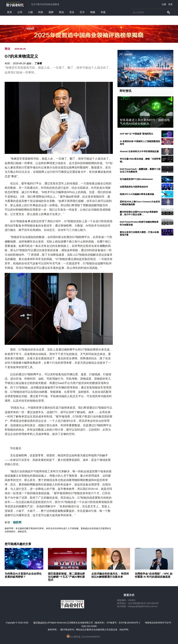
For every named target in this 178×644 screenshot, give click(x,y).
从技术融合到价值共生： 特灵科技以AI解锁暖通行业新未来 (110, 575)
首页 (9, 12)
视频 (93, 12)
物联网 (17, 522)
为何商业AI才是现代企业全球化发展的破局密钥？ (23, 575)
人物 (30, 12)
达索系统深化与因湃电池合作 (134, 187)
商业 (61, 12)
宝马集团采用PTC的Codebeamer (136, 179)
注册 (164, 4)
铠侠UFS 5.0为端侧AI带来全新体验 (137, 194)
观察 (51, 12)
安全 (72, 12)
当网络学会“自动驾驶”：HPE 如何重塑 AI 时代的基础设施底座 (154, 575)
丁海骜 (38, 63)
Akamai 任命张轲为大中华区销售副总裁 (139, 151)
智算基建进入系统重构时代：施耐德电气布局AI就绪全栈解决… (145, 122)
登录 (170, 4)
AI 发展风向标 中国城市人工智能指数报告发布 (140, 143)
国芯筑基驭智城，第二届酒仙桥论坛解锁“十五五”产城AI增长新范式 (66, 577)
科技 (41, 12)
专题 (103, 12)
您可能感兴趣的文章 (18, 544)
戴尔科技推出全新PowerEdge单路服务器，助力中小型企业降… (139, 213)
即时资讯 (126, 91)
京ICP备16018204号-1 (129, 623)
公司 (20, 12)
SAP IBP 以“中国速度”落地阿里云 (136, 134)
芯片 (82, 12)
